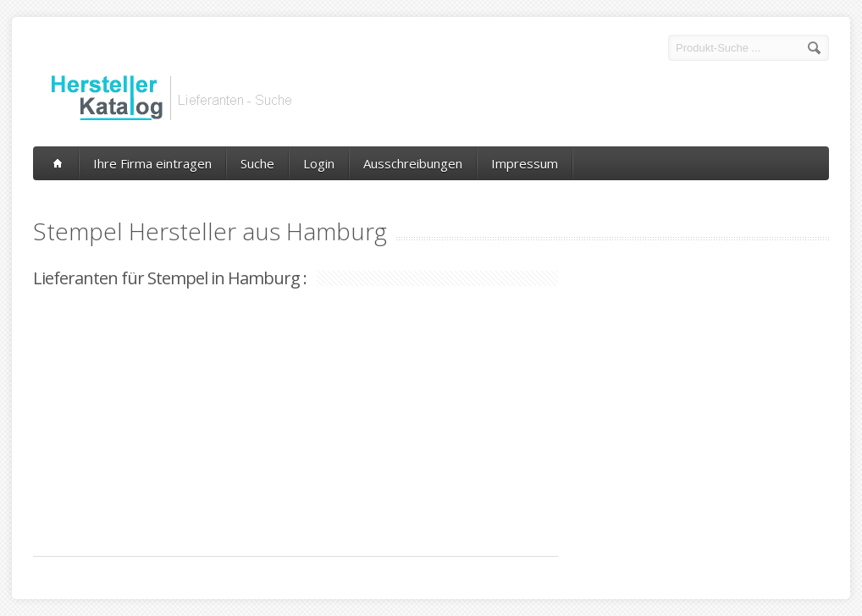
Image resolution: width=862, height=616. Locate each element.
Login (319, 163)
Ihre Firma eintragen (152, 163)
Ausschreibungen (413, 163)
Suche (257, 163)
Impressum (525, 163)
